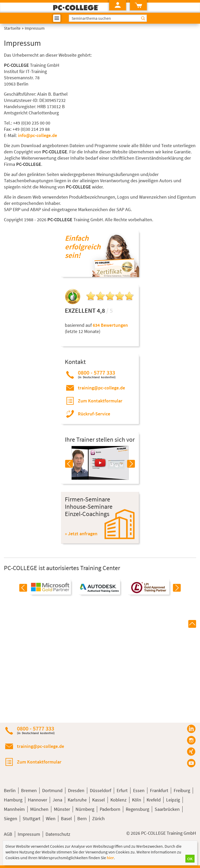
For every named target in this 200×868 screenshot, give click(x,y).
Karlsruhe (77, 800)
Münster (62, 809)
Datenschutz (58, 834)
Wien (51, 818)
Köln (137, 800)
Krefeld (154, 800)
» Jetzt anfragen (81, 534)
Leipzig (173, 800)
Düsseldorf (101, 790)
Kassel (99, 800)
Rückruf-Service (94, 414)
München (39, 809)
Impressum (29, 834)
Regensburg (137, 809)
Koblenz (118, 800)
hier (110, 858)
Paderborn (110, 809)
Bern (82, 818)
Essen (139, 790)
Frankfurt (159, 790)
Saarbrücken (167, 809)
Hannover (37, 800)
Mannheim (14, 809)
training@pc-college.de (101, 388)
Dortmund (52, 790)
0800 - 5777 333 (97, 374)
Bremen (29, 790)
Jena (57, 800)
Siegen (11, 818)
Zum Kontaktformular (100, 401)
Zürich (98, 818)
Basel (66, 818)
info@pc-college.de (37, 135)
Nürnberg (85, 809)
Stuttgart (32, 818)
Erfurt (122, 790)
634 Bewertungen (110, 325)
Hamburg (13, 800)
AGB (8, 834)
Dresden (76, 790)
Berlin (10, 790)
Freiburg (182, 790)
